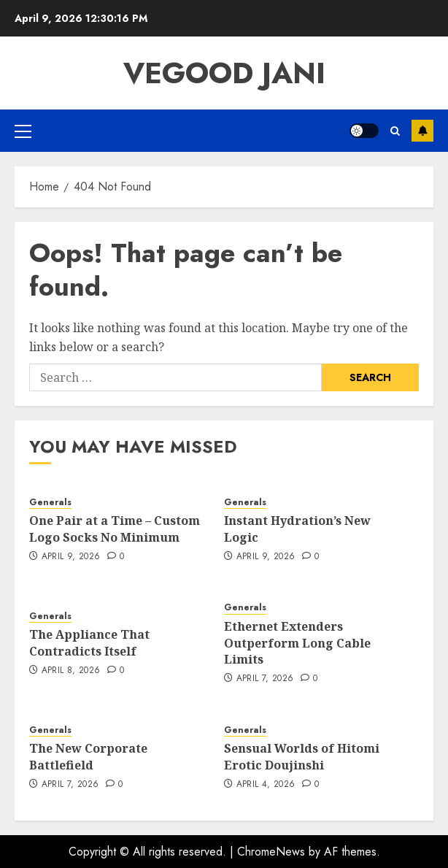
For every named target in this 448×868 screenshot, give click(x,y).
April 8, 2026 (71, 671)
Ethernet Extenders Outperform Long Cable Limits (297, 643)
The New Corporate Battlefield (88, 756)
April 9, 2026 (71, 557)
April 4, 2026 (266, 785)
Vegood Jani (224, 73)
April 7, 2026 (265, 679)
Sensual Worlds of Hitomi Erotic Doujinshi (302, 756)
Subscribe (422, 131)
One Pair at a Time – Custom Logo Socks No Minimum (115, 529)
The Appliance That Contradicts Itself (89, 642)
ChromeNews (271, 852)
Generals (50, 503)
